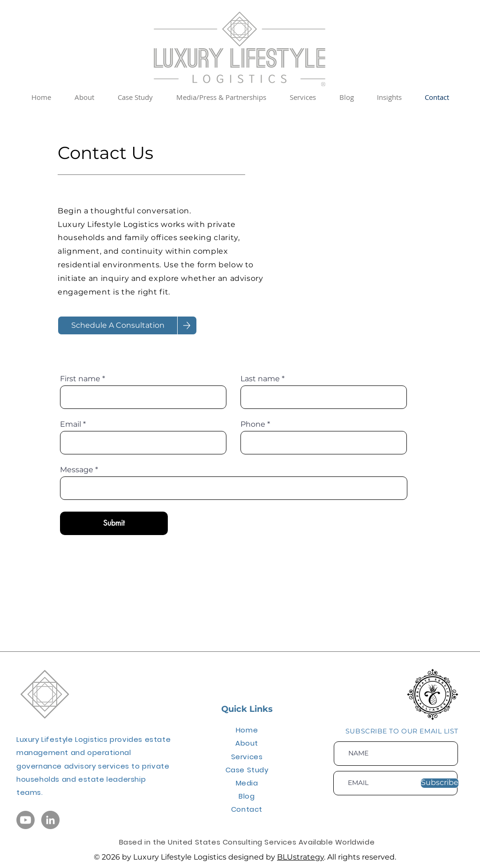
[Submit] (114, 523)
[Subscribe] (440, 783)
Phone (253, 424)
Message (77, 470)
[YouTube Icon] (26, 820)
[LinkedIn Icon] (50, 820)
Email (71, 424)
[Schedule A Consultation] (118, 325)
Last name (260, 379)
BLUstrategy (300, 857)
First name (80, 379)
